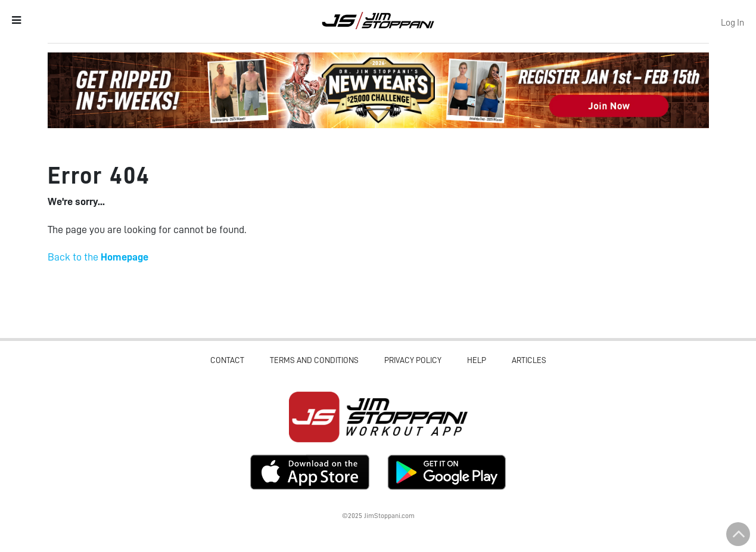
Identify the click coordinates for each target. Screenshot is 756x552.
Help (477, 360)
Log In (732, 23)
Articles (529, 360)
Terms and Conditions (314, 360)
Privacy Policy (413, 360)
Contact (227, 360)
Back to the (98, 257)
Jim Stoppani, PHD (378, 20)
